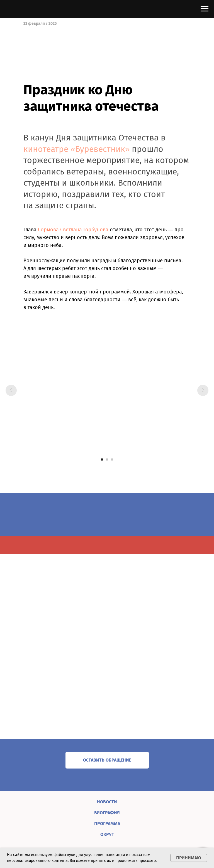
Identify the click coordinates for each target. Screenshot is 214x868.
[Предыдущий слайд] (11, 390)
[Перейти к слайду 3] (112, 459)
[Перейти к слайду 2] (107, 459)
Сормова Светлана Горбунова (73, 230)
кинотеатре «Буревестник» (76, 149)
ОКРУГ (107, 834)
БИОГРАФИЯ (107, 813)
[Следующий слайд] (203, 390)
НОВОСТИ (107, 802)
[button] (107, 760)
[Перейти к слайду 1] (102, 459)
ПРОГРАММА (107, 824)
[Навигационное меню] (205, 9)
